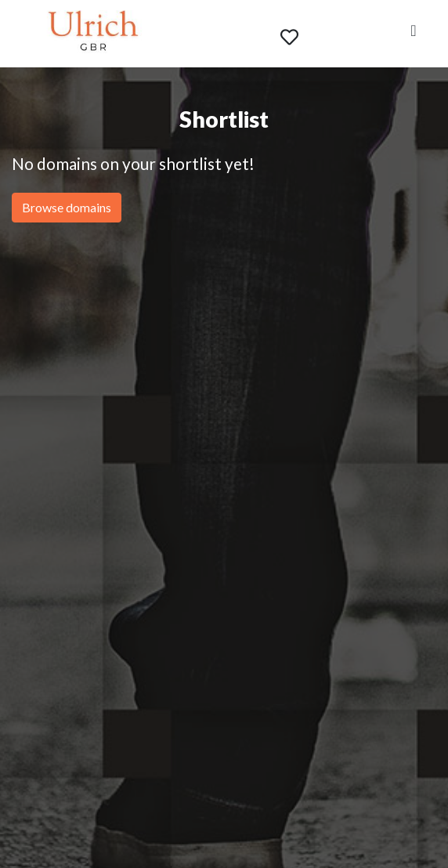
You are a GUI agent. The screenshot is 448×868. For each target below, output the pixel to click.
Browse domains (67, 207)
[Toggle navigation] (414, 34)
